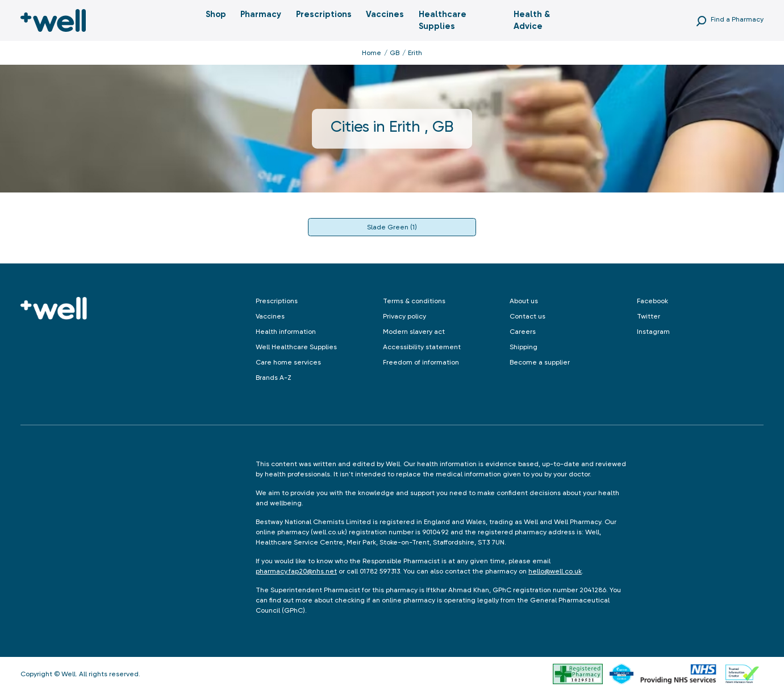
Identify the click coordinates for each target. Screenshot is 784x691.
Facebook (652, 301)
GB (395, 53)
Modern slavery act (414, 332)
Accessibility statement (422, 347)
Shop (216, 14)
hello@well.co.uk (555, 571)
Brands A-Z (274, 378)
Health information (286, 332)
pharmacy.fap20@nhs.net (296, 571)
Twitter (649, 316)
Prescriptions (324, 14)
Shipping (524, 347)
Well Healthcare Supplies (296, 347)
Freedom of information (421, 362)
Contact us (527, 316)
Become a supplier (540, 362)
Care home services (288, 362)
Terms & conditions (414, 301)
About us (524, 301)
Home (372, 53)
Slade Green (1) (392, 227)
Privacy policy (404, 316)
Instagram (653, 332)
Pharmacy (261, 14)
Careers (523, 332)
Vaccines (385, 14)
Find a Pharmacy (737, 19)
